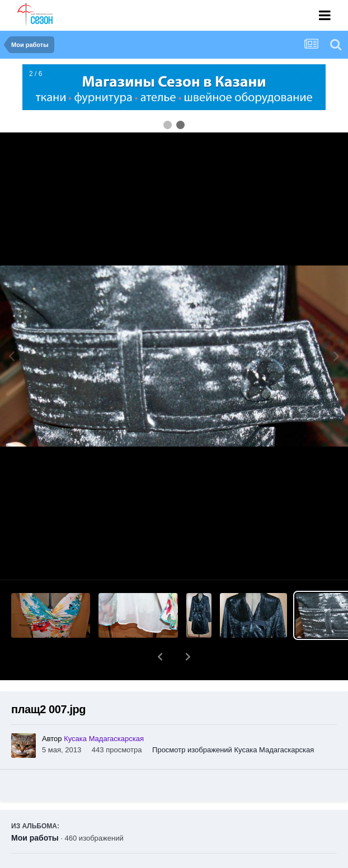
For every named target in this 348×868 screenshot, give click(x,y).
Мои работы (35, 809)
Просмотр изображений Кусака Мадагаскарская (233, 721)
